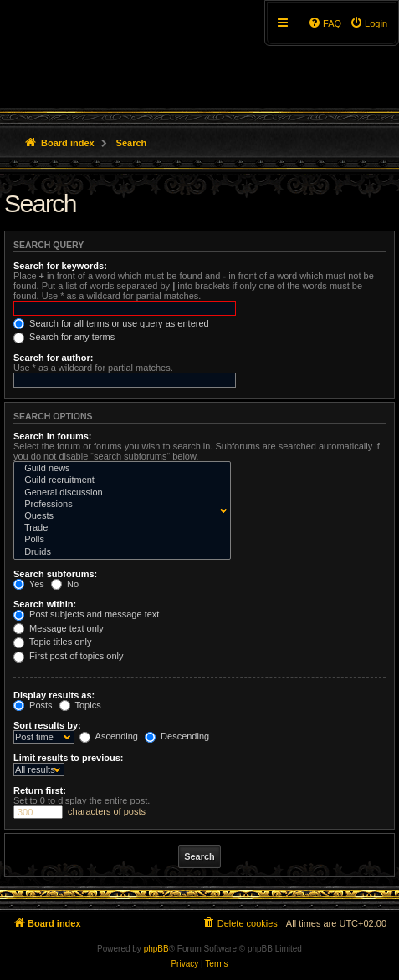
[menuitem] (368, 23)
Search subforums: (55, 574)
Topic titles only (52, 642)
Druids (118, 552)
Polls (118, 540)
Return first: (40, 790)
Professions (118, 505)
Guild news (118, 469)
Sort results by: (47, 725)
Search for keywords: (60, 266)
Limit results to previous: (68, 758)
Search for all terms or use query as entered (111, 323)
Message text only (59, 628)
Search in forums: (53, 436)
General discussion (118, 493)
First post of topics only (69, 656)
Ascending (109, 736)
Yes (29, 584)
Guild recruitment (118, 480)
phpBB (156, 949)
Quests (118, 516)
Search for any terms (64, 337)
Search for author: (53, 358)
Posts (33, 705)
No (65, 584)
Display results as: (54, 695)
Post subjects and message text (86, 614)
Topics (80, 705)
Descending (177, 736)
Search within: (45, 604)
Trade (118, 528)
